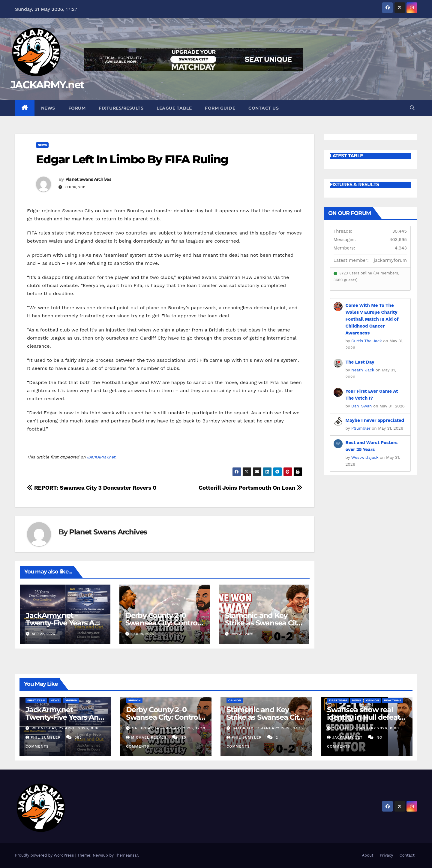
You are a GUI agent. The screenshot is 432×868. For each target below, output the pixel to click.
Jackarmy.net (345, 737)
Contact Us (264, 108)
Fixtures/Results (121, 108)
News (48, 108)
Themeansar (126, 855)
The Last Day (360, 362)
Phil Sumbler (44, 737)
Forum (77, 108)
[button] (412, 108)
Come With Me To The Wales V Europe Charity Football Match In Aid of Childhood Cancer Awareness (372, 319)
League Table (174, 108)
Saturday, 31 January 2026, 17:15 (268, 728)
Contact (407, 855)
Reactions (393, 700)
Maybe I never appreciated (375, 420)
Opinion (71, 700)
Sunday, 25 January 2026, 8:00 (366, 728)
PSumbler (361, 428)
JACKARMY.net (47, 85)
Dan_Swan (361, 406)
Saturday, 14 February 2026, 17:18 (169, 728)
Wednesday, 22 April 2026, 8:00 (66, 728)
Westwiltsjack (365, 457)
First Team (36, 700)
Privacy (386, 855)
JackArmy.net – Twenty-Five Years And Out (65, 623)
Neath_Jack (363, 370)
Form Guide (220, 108)
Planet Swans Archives (88, 179)
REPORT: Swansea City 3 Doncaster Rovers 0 (92, 488)
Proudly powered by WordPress (45, 855)
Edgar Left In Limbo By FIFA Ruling (132, 159)
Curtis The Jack (367, 341)
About (367, 855)
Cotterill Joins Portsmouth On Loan (250, 488)
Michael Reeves (147, 737)
